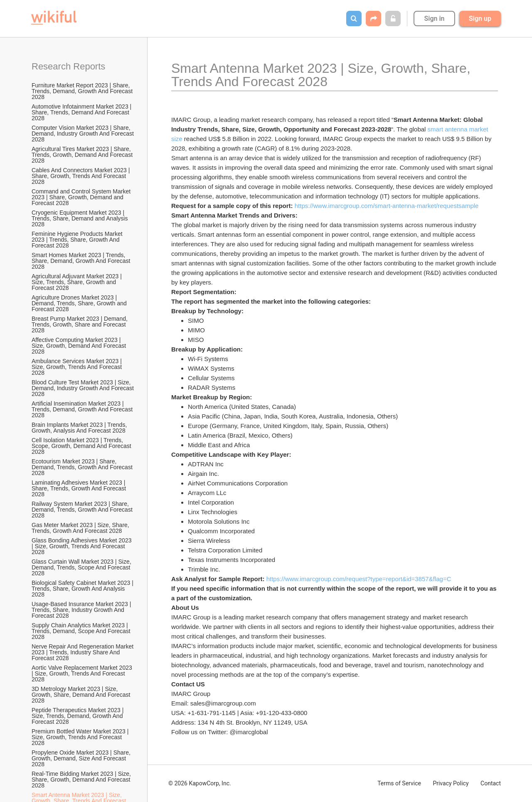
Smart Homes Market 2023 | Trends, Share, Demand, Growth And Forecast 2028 (82, 261)
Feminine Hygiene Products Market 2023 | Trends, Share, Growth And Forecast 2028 (78, 240)
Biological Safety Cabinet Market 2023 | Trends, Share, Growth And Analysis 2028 (83, 589)
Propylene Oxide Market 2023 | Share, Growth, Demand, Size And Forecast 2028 (82, 758)
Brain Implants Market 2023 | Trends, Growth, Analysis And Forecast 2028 (80, 428)
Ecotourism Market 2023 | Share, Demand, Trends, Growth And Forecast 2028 (83, 467)
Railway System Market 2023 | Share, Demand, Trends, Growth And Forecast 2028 (83, 510)
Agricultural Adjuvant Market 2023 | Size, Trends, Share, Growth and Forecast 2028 (78, 282)
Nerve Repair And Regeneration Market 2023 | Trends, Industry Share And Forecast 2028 (83, 652)
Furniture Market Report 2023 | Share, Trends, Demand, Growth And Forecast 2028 (83, 91)
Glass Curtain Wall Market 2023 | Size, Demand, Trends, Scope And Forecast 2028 (82, 567)
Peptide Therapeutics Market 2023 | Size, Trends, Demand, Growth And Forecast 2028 (78, 716)
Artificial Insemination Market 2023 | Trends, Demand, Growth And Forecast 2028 (83, 409)
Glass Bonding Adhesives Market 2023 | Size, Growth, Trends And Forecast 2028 (82, 546)
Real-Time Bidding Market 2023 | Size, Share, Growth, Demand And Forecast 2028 (82, 780)
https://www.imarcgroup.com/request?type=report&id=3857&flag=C (359, 579)
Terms (399, 783)
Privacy (451, 783)
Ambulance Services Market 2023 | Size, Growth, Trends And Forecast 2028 (78, 367)
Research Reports (68, 66)
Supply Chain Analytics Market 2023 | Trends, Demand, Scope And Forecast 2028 (82, 631)
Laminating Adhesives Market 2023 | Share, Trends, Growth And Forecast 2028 (80, 488)
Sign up (480, 19)
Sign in (434, 19)
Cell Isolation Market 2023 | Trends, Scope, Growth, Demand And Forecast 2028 (82, 446)
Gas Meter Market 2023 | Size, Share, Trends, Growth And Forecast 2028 (81, 528)
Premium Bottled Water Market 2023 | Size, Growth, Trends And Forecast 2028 (81, 737)
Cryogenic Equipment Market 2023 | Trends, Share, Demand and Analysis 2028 (80, 218)
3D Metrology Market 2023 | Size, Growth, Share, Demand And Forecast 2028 (82, 695)
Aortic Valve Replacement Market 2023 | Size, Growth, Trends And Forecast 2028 (83, 673)
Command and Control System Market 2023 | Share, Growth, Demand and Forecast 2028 (82, 197)
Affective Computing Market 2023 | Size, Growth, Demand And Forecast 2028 (80, 346)
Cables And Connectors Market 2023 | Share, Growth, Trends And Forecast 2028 (81, 176)
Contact (491, 783)
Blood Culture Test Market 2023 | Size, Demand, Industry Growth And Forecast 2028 (83, 388)
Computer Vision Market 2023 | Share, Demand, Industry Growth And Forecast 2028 (83, 134)
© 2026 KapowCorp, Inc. (200, 783)
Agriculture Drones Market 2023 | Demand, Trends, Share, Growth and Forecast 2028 (80, 303)
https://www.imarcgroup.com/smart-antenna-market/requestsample (387, 206)
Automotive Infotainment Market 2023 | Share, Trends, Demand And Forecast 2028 (82, 112)
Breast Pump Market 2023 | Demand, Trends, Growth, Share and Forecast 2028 (80, 324)
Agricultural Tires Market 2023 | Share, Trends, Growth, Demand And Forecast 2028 (83, 155)
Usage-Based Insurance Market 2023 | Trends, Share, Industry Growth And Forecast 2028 (82, 610)
